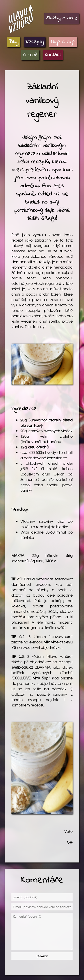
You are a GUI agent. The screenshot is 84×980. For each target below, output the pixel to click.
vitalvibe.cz (54, 642)
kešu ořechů (38, 447)
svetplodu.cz (22, 667)
